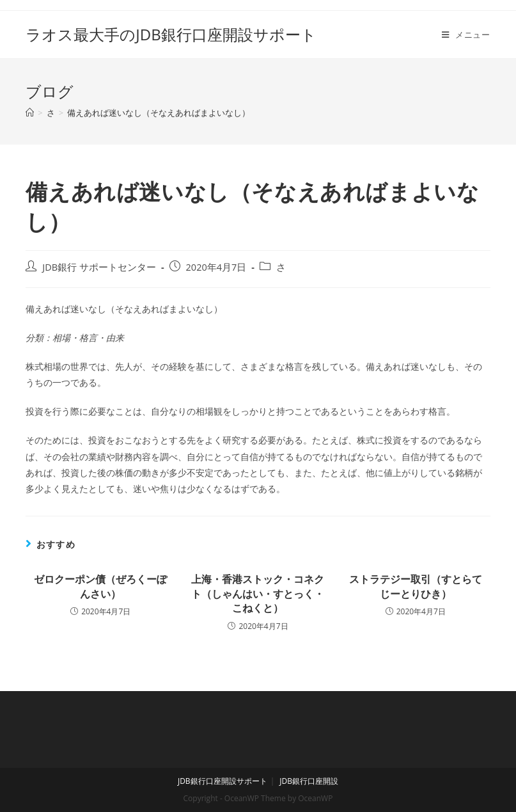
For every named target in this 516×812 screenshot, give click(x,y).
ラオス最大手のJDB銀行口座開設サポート (171, 34)
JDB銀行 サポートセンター (99, 267)
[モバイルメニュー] (466, 35)
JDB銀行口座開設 (309, 781)
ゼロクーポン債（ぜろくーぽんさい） (100, 586)
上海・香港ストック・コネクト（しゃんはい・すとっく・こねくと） (258, 593)
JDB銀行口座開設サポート (223, 781)
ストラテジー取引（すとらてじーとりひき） (416, 586)
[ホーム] (30, 113)
